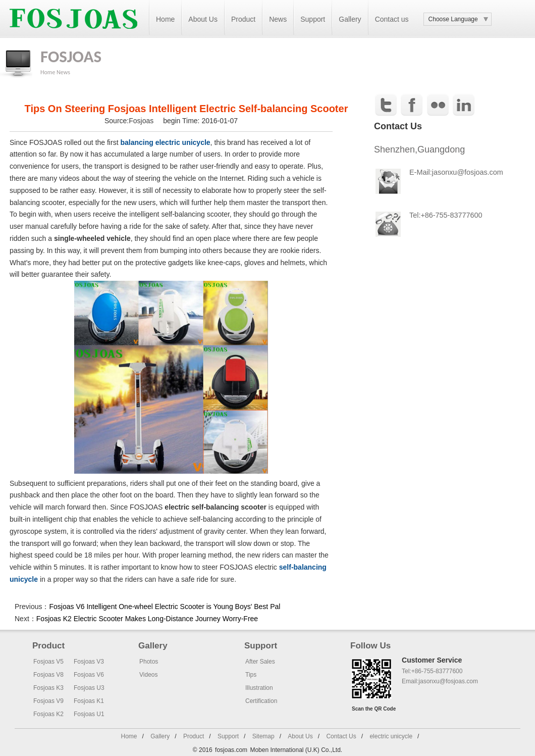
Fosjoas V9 (48, 701)
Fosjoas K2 (48, 714)
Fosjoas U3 (89, 688)
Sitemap (263, 736)
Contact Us (341, 736)
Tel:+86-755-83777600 (446, 215)
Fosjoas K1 (89, 701)
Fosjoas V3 (89, 662)
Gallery (350, 19)
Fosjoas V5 (48, 662)
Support (313, 19)
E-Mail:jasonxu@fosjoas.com (456, 172)
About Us (203, 19)
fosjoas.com (231, 750)
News (278, 19)
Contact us (392, 19)
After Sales (260, 662)
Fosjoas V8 (48, 675)
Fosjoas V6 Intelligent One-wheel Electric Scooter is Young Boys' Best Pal (165, 607)
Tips (251, 675)
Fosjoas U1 (89, 714)
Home (165, 19)
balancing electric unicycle (165, 142)
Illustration (259, 688)
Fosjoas (142, 121)
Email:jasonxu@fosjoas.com (440, 681)
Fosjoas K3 (48, 688)
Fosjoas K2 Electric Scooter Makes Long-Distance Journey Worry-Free (147, 619)
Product (243, 19)
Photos (149, 662)
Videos (148, 675)
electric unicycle (391, 736)
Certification (261, 701)
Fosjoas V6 (89, 675)
